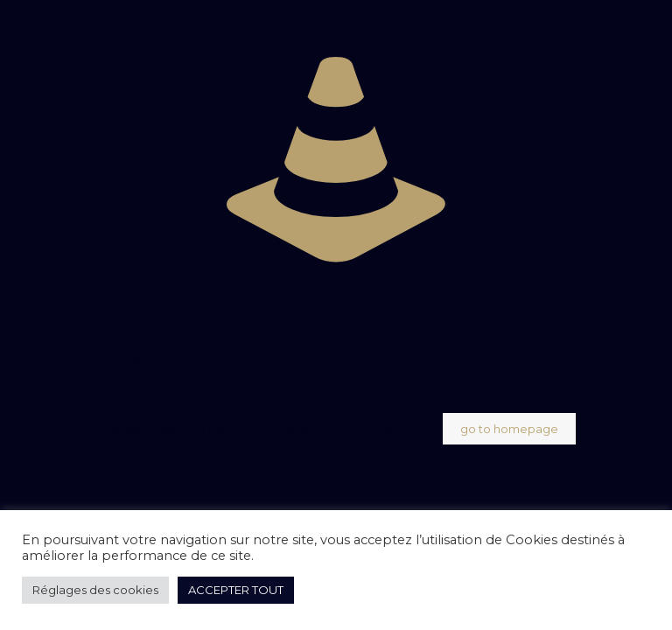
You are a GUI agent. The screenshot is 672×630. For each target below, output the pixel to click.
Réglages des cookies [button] (95, 590)
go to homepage (509, 429)
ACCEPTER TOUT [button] (236, 590)
